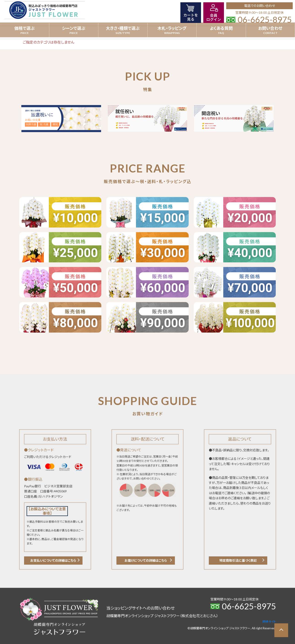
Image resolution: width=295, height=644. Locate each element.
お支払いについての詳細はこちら (53, 560)
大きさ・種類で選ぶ (123, 28)
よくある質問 (221, 28)
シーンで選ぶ (74, 28)
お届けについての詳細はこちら (146, 560)
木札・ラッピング (172, 28)
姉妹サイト (269, 622)
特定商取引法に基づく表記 (238, 560)
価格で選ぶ (25, 28)
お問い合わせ (270, 28)
